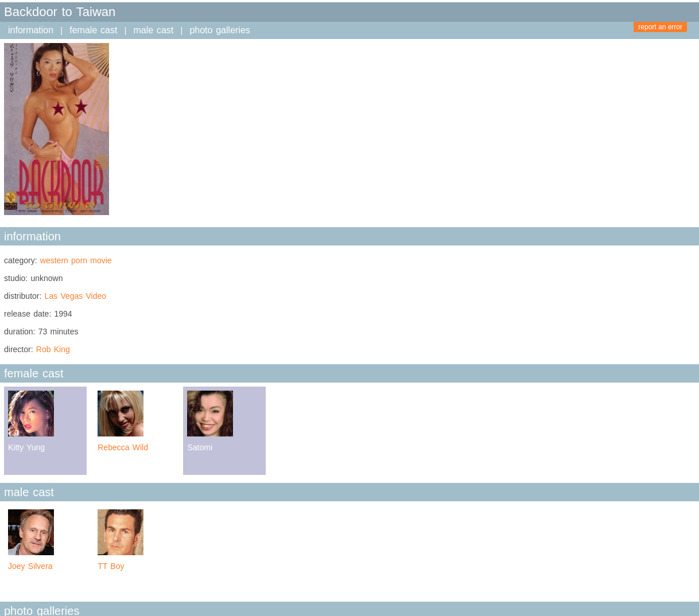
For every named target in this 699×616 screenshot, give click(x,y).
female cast (93, 30)
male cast (154, 30)
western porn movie (76, 260)
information (31, 30)
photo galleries (220, 30)
